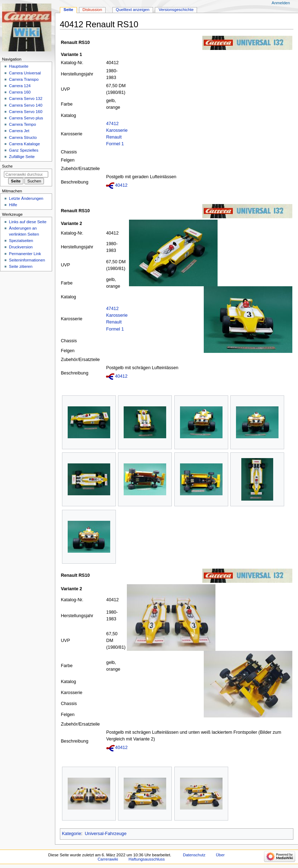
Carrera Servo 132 (26, 98)
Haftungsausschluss (147, 859)
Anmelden (281, 3)
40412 (121, 185)
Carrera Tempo (22, 124)
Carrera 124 (20, 86)
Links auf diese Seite (28, 222)
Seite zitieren (21, 266)
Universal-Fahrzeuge (106, 834)
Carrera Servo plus (26, 118)
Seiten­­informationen (27, 260)
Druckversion (21, 247)
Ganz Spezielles (24, 150)
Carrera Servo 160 (26, 112)
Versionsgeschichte (176, 10)
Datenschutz (194, 855)
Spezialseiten (21, 241)
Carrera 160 (20, 92)
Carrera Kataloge (24, 144)
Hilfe (13, 205)
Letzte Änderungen (26, 198)
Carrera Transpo (24, 79)
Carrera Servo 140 (26, 105)
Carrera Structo (23, 137)
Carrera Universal (25, 73)
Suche (7, 166)
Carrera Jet (19, 131)
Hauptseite (19, 66)
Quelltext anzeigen (133, 10)
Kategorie (72, 834)
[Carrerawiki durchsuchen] (26, 174)
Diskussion (92, 10)
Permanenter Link (25, 254)
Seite (68, 10)
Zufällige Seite (22, 157)
